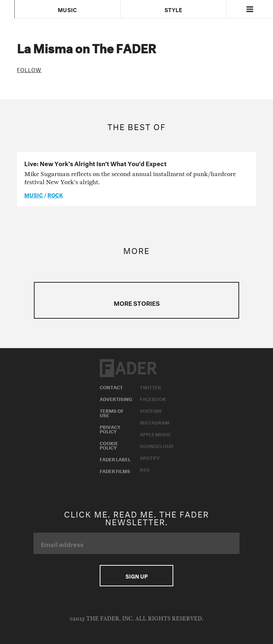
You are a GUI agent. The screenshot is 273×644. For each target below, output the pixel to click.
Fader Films (115, 471)
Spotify (150, 457)
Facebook (153, 398)
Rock (55, 194)
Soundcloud (157, 446)
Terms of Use (112, 412)
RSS (145, 469)
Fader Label (115, 459)
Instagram (155, 422)
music (34, 194)
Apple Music (155, 434)
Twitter (150, 387)
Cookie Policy (109, 445)
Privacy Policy (110, 429)
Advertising (116, 398)
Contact (111, 387)
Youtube (151, 410)
